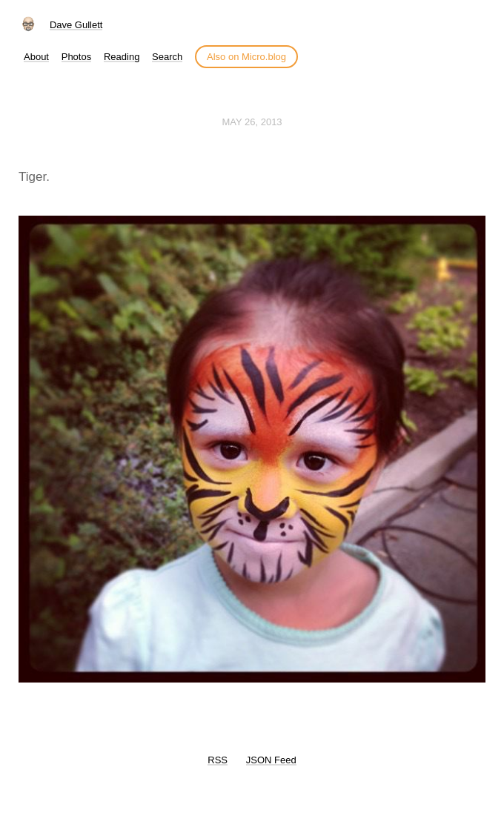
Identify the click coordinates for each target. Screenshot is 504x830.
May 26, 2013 (252, 122)
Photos (76, 57)
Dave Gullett (76, 25)
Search (167, 57)
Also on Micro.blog (246, 57)
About (36, 57)
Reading (122, 57)
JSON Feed (271, 760)
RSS (218, 760)
